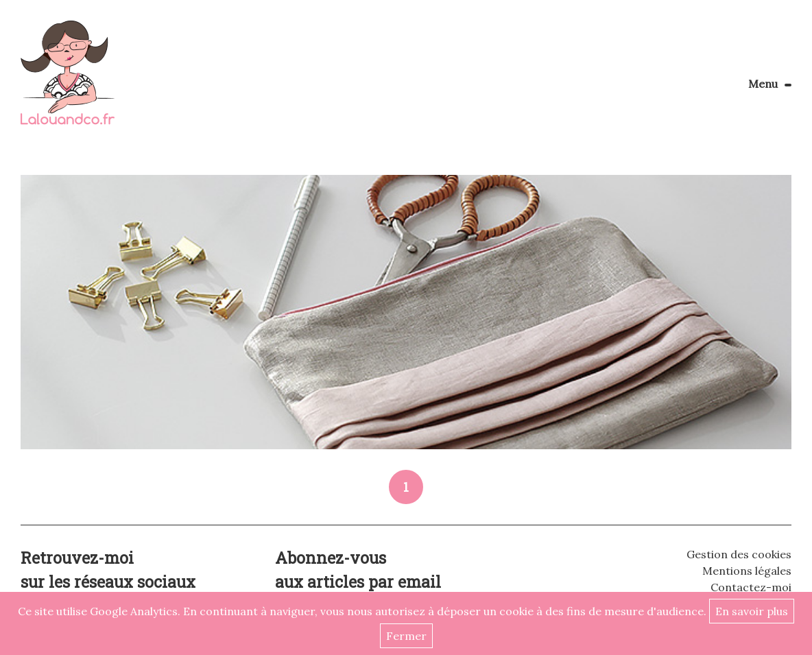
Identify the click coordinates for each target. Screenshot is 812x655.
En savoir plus (752, 611)
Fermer (406, 636)
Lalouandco (68, 80)
